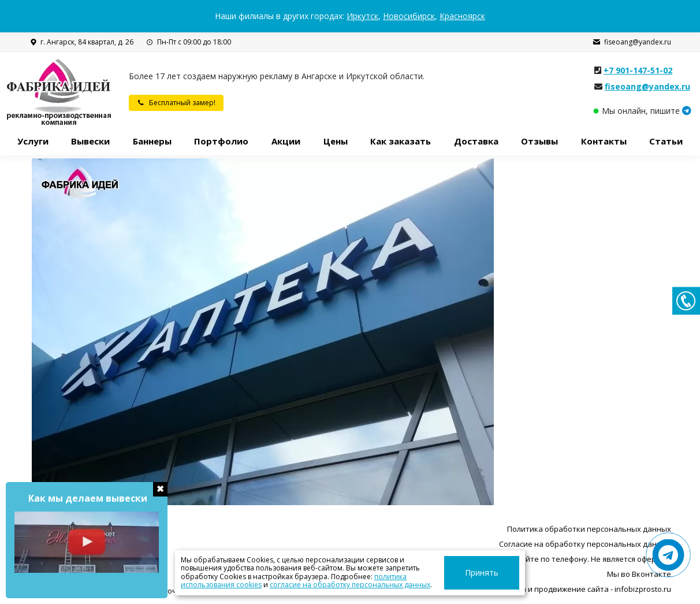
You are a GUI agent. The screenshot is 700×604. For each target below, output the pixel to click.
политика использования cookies (360, 577)
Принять (497, 572)
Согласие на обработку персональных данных (585, 544)
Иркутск (362, 16)
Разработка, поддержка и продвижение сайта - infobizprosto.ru (554, 589)
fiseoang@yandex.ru (632, 42)
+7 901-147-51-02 (638, 70)
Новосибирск (409, 16)
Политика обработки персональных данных (589, 529)
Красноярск (462, 16)
